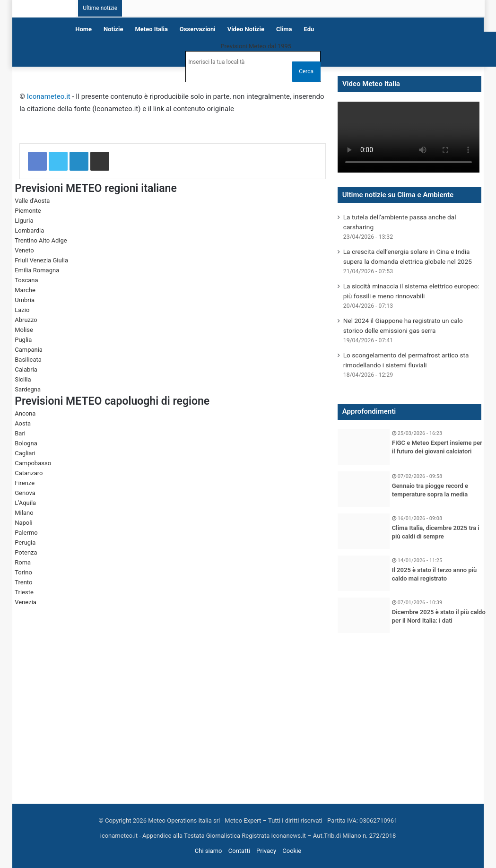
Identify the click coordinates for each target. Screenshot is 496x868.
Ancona (25, 413)
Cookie (292, 851)
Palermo (26, 533)
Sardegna (28, 389)
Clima (284, 29)
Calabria (26, 369)
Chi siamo (209, 851)
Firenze (25, 483)
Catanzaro (29, 473)
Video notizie (246, 29)
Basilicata (28, 360)
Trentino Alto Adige (41, 240)
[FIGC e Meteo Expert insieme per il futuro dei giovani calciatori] (364, 447)
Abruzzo (26, 320)
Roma (23, 562)
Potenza (26, 552)
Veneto (24, 250)
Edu (309, 29)
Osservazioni (198, 29)
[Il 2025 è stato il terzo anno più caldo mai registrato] (364, 573)
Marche (25, 290)
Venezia (26, 602)
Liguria (24, 221)
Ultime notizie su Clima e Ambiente (398, 195)
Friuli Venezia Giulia (41, 260)
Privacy (266, 851)
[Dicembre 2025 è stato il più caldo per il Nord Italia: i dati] (364, 615)
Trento (23, 582)
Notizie (113, 29)
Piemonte (28, 211)
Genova (25, 493)
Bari (20, 433)
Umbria (25, 300)
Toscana (26, 280)
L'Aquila (25, 503)
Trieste (24, 592)
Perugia (25, 542)
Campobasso (33, 463)
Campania (29, 350)
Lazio (22, 310)
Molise (24, 330)
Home (83, 29)
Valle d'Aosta (32, 201)
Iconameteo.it (49, 96)
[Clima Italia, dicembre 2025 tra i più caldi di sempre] (364, 531)
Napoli (23, 523)
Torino (23, 572)
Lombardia (29, 230)
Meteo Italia (151, 29)
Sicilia (23, 379)
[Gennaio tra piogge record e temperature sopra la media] (364, 489)
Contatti (239, 851)
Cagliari (25, 453)
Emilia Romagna (37, 270)
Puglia (23, 340)
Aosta (23, 423)
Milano (24, 513)
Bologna (26, 443)
